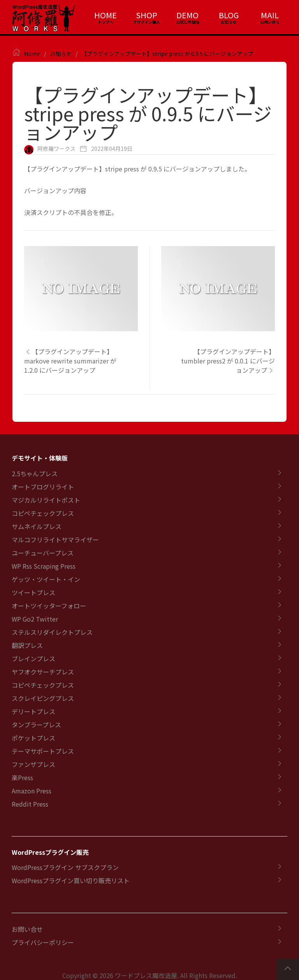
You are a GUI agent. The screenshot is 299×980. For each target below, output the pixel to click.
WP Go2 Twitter (35, 619)
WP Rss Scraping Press (44, 566)
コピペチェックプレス (43, 513)
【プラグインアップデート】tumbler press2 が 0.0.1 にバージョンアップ (228, 361)
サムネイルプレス (37, 526)
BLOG (229, 15)
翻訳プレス (27, 645)
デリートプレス (33, 711)
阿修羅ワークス (56, 148)
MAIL (270, 15)
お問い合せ (27, 929)
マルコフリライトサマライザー (55, 540)
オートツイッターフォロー (49, 606)
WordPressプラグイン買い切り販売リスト (71, 880)
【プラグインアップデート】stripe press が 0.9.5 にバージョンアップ (167, 54)
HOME (106, 15)
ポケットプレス (33, 738)
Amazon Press (32, 791)
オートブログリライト (43, 487)
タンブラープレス (36, 725)
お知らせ (61, 54)
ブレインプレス (33, 659)
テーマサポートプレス (43, 751)
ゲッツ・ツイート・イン (46, 579)
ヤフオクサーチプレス (43, 672)
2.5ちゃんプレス (35, 473)
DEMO (187, 15)
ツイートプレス (33, 592)
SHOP (147, 15)
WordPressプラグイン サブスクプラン (65, 867)
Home (32, 54)
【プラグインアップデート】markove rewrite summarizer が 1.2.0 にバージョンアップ (70, 361)
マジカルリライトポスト (46, 500)
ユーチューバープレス (43, 553)
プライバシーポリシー (43, 942)
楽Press (22, 777)
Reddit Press (30, 804)
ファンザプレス (33, 764)
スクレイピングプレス (43, 698)
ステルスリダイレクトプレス (52, 632)
